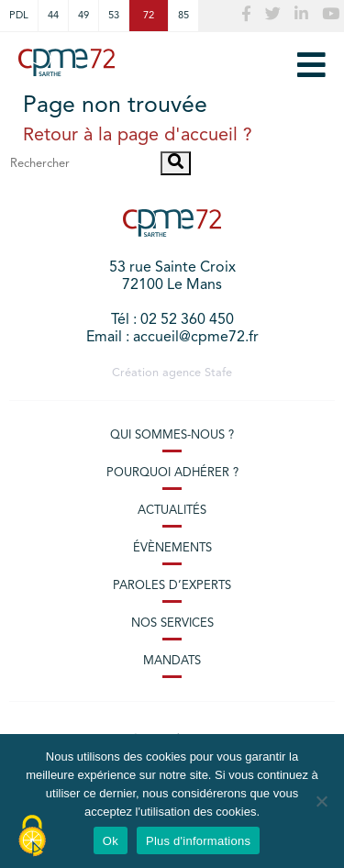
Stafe (218, 373)
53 (114, 16)
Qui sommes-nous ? (172, 435)
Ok (111, 841)
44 (53, 16)
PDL (19, 16)
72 (149, 16)
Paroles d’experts (172, 586)
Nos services (172, 623)
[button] (176, 163)
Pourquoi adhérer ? (172, 473)
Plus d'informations (198, 841)
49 (83, 16)
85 (183, 16)
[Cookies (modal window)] (32, 837)
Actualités (172, 511)
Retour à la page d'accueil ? (138, 136)
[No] (321, 801)
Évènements (172, 548)
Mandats (172, 661)
